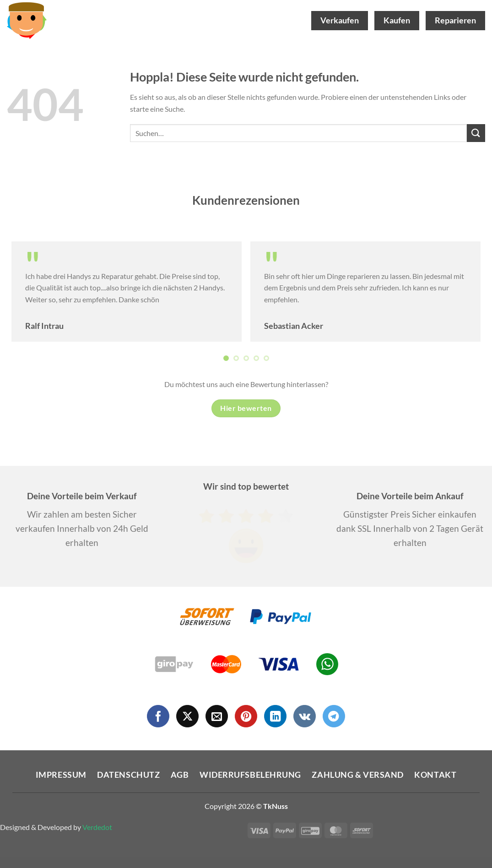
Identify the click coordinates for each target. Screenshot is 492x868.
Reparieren (455, 20)
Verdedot (97, 827)
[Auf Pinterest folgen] (246, 716)
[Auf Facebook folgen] (158, 716)
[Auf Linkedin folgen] (275, 716)
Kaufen (397, 20)
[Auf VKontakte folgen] (305, 716)
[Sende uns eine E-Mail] (217, 716)
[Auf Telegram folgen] (334, 716)
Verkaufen (340, 20)
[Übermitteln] (476, 133)
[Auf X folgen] (187, 716)
